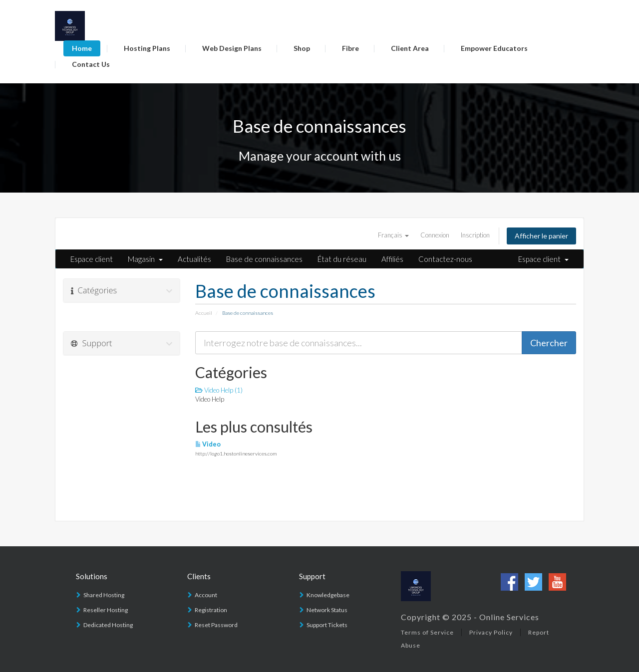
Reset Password (216, 625)
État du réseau (342, 259)
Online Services (509, 617)
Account (206, 595)
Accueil (204, 313)
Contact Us (91, 64)
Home (82, 48)
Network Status (327, 610)
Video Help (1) (219, 390)
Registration (211, 610)
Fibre (350, 48)
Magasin (145, 259)
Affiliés (392, 259)
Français (393, 235)
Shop (302, 48)
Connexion (435, 235)
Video (208, 444)
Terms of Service (427, 632)
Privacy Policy (491, 632)
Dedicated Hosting (108, 625)
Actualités (194, 259)
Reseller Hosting (106, 610)
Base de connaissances (264, 259)
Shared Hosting (104, 595)
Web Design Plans (232, 48)
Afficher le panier (541, 236)
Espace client (92, 259)
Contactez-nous (445, 259)
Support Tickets (327, 625)
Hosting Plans (147, 48)
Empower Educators (494, 48)
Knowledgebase (328, 595)
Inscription (475, 235)
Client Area (410, 48)
